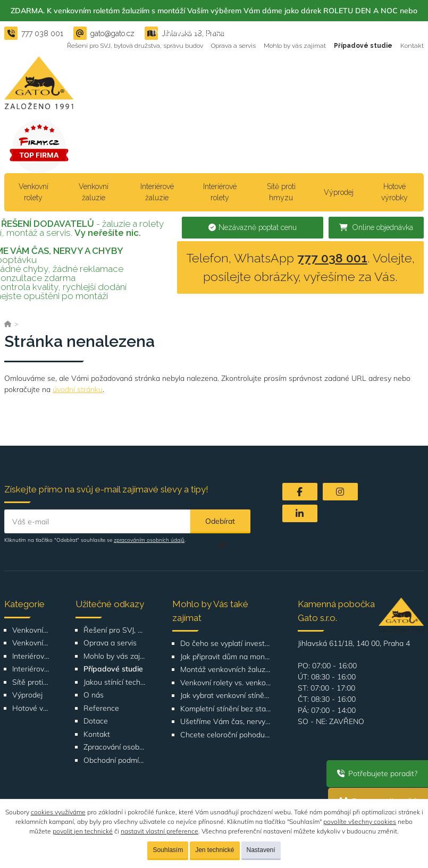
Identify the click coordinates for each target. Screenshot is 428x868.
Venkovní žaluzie (94, 192)
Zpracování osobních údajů (114, 747)
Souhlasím (168, 850)
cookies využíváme (58, 812)
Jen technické (215, 850)
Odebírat (220, 525)
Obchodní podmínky (114, 760)
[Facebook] (300, 492)
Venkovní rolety (33, 192)
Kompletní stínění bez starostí (226, 709)
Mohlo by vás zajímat (295, 46)
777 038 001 (332, 258)
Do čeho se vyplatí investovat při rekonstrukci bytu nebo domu (226, 644)
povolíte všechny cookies (360, 822)
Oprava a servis (233, 46)
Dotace (96, 721)
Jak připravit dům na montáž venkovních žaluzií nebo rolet (226, 657)
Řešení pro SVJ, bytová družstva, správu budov (135, 46)
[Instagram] (340, 492)
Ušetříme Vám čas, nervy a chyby (226, 722)
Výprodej (339, 192)
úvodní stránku (78, 389)
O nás (94, 695)
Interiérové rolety (220, 192)
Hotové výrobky (395, 192)
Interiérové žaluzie (157, 192)
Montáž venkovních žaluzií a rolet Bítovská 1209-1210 (226, 670)
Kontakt (412, 46)
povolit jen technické (83, 831)
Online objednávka (376, 227)
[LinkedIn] (300, 513)
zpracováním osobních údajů (149, 540)
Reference (101, 708)
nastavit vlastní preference (160, 831)
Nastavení (261, 850)
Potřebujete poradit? (377, 773)
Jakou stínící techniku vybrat (114, 682)
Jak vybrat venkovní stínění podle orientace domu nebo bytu (226, 696)
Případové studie (363, 46)
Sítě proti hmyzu (281, 192)
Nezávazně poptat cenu (253, 227)
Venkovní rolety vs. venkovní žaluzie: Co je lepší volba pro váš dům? (226, 683)
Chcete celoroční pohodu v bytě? (226, 735)
